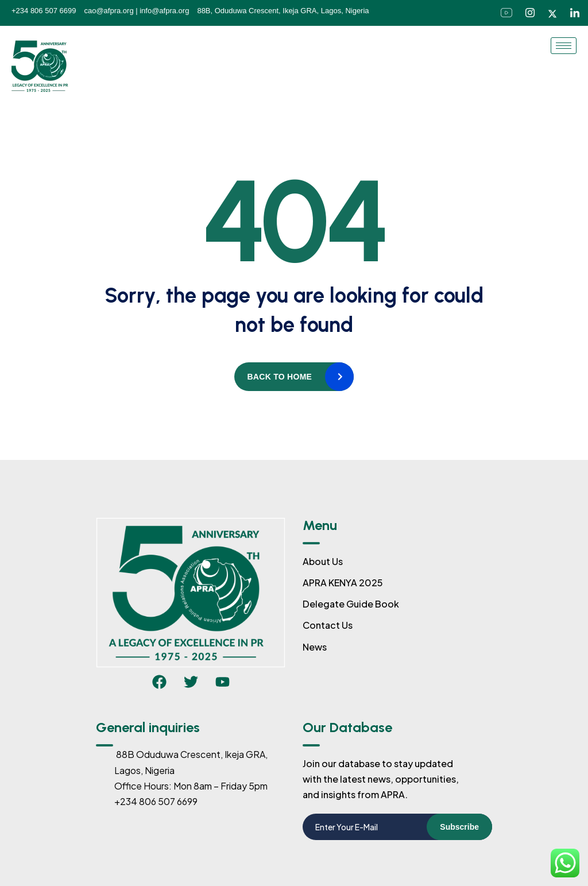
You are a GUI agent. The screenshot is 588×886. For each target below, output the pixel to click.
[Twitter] (552, 12)
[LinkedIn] (575, 13)
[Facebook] (506, 13)
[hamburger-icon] (564, 46)
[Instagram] (530, 13)
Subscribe (459, 827)
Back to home (279, 377)
